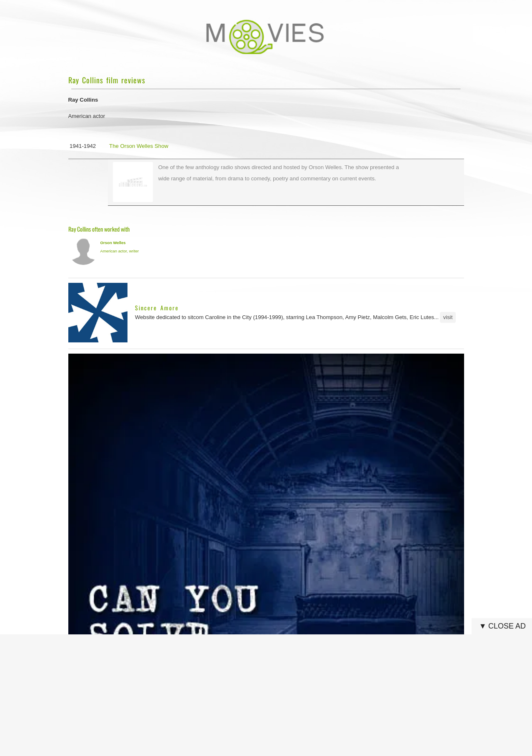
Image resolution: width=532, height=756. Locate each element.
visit (448, 317)
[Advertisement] (269, 695)
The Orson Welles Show (139, 146)
